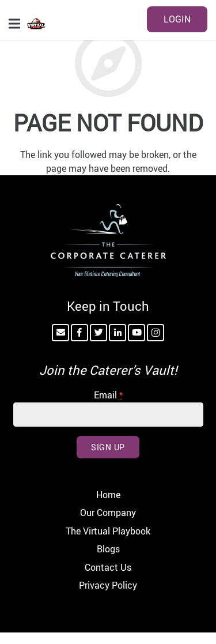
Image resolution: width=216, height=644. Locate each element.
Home (108, 495)
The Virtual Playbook (108, 531)
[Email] (60, 333)
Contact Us (108, 567)
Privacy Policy (108, 585)
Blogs (108, 549)
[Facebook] (79, 333)
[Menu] (14, 24)
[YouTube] (137, 333)
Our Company (108, 513)
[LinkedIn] (118, 333)
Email (108, 395)
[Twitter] (98, 333)
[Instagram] (156, 333)
